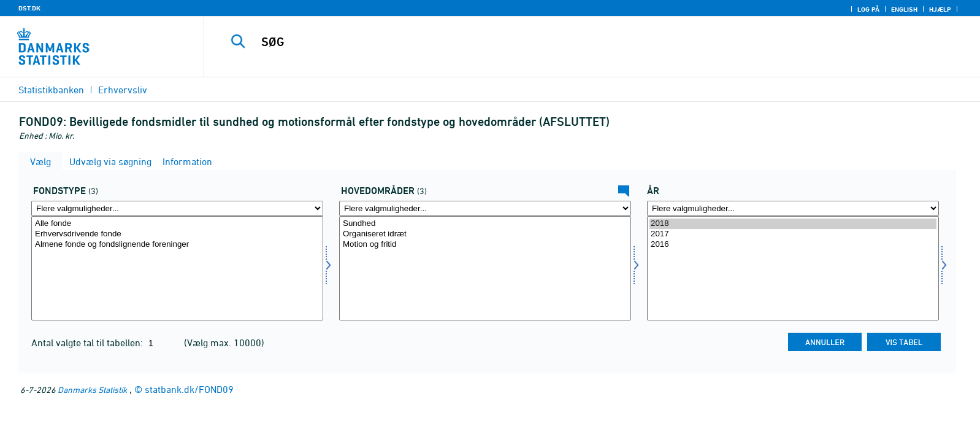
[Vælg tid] (793, 268)
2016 (793, 245)
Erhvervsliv (123, 90)
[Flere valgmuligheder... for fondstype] (177, 208)
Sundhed (485, 224)
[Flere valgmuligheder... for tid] (793, 208)
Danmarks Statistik (92, 390)
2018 (793, 224)
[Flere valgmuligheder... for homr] (485, 208)
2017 (793, 234)
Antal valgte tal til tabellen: (88, 343)
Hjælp (940, 9)
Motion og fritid (485, 245)
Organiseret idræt (485, 234)
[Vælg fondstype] (177, 268)
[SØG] (562, 42)
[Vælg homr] (485, 268)
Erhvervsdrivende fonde (177, 234)
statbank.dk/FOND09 (189, 389)
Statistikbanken (51, 90)
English (904, 9)
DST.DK (29, 8)
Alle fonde (177, 224)
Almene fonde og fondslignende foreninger (177, 245)
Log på (868, 9)
